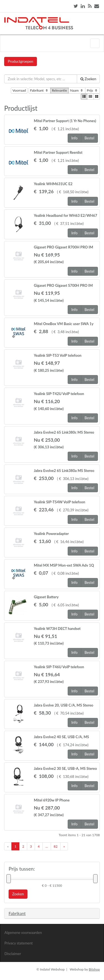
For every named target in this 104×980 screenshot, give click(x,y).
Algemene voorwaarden (23, 933)
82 (56, 846)
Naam (77, 91)
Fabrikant (40, 91)
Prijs (92, 91)
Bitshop (94, 969)
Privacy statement (19, 943)
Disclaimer (13, 954)
